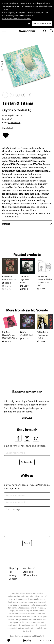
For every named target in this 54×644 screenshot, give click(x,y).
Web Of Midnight (27, 335)
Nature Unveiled (9, 280)
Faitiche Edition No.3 (44, 284)
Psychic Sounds (15, 115)
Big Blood (6, 332)
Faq (11, 572)
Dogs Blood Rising (25, 281)
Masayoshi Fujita (45, 279)
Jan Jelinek (42, 276)
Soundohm (27, 31)
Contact (13, 579)
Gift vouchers (30, 575)
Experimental (14, 123)
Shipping (14, 568)
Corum (23, 332)
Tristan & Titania (18, 103)
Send (27, 543)
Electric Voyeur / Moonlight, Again (10, 336)
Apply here (27, 417)
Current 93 (7, 276)
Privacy (13, 575)
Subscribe (27, 462)
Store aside (29, 572)
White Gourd (43, 332)
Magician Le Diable (43, 336)
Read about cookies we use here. (16, 19)
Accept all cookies (42, 24)
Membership (29, 568)
